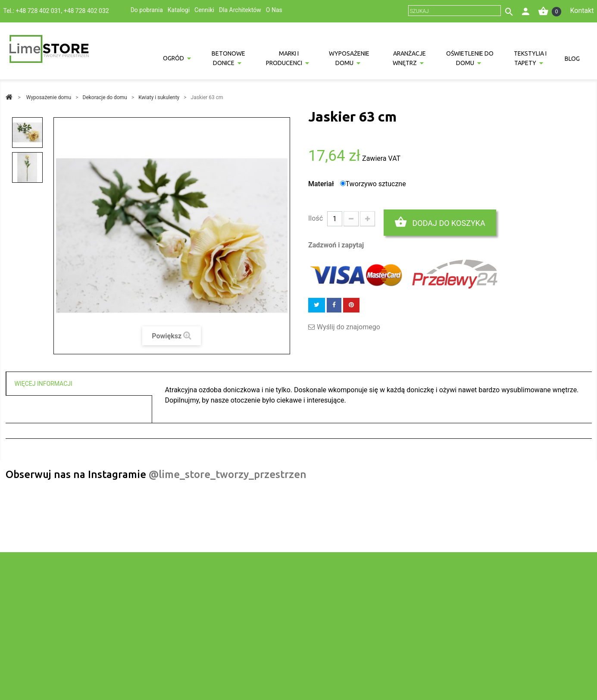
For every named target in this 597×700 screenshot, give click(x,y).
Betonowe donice (228, 58)
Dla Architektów (240, 10)
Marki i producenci (284, 58)
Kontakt (582, 11)
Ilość (316, 218)
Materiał (322, 184)
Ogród (173, 58)
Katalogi (179, 10)
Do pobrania (147, 10)
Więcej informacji (44, 384)
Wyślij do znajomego (349, 327)
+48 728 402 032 (86, 11)
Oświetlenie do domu (470, 58)
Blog (572, 59)
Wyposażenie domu (349, 58)
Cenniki (204, 10)
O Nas (274, 10)
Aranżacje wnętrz (409, 58)
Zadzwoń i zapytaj (336, 245)
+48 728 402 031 (39, 11)
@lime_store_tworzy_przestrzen (228, 474)
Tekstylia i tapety (530, 58)
